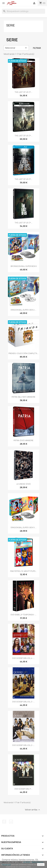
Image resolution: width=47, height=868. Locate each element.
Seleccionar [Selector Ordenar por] (16, 48)
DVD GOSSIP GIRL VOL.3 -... (23, 702)
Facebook (4, 822)
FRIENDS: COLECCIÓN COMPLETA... (24, 353)
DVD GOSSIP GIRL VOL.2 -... (23, 745)
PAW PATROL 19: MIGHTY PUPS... (23, 571)
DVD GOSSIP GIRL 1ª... (23, 789)
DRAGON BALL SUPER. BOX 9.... (24, 527)
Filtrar (37, 48)
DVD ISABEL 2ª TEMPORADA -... (23, 615)
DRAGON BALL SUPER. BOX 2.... (23, 310)
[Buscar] (23, 11)
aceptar (41, 865)
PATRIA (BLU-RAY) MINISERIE (23, 397)
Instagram (11, 822)
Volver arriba (33, 810)
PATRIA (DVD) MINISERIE (23, 440)
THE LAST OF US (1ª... (23, 92)
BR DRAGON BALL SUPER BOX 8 (24, 266)
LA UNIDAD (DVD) (24, 484)
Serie (11, 25)
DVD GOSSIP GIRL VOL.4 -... (24, 658)
